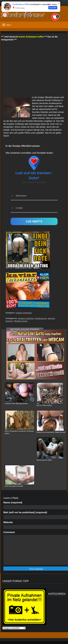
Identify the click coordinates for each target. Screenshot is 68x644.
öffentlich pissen (21, 321)
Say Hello (53, 8)
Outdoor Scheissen (24, 313)
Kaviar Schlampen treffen (31, 37)
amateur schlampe (26, 318)
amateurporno (41, 318)
